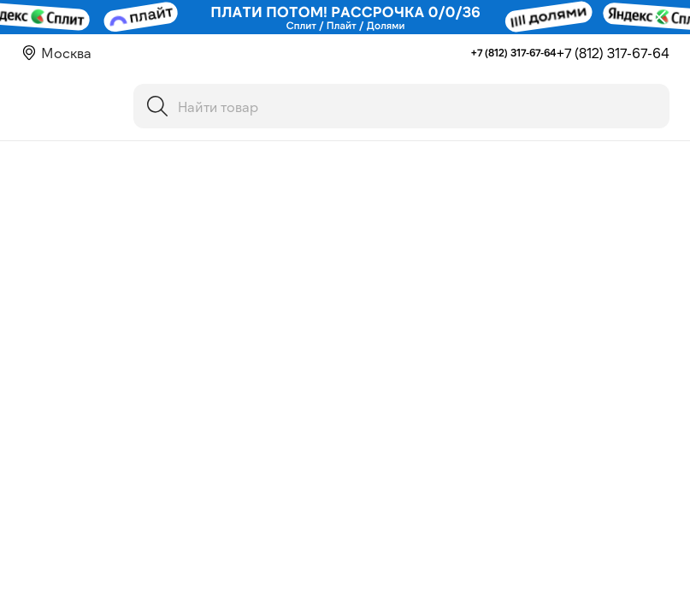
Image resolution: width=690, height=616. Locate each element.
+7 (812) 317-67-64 (514, 52)
